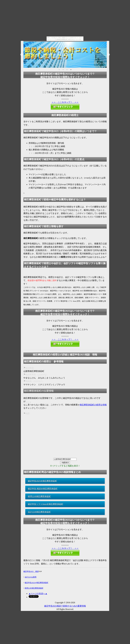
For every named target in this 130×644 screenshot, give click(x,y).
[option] (65, 55)
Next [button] (109, 55)
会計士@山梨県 (31, 577)
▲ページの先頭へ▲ (38, 594)
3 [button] (67, 70)
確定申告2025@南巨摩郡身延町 (37, 583)
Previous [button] (21, 55)
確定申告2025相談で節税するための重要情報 (65, 606)
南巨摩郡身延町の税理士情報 (93, 405)
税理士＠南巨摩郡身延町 (39, 496)
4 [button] (71, 70)
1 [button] (59, 70)
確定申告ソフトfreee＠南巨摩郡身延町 (46, 504)
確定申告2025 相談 (31, 571)
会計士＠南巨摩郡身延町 (39, 512)
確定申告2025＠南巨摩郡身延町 (42, 481)
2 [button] (63, 70)
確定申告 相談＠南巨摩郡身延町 (43, 489)
